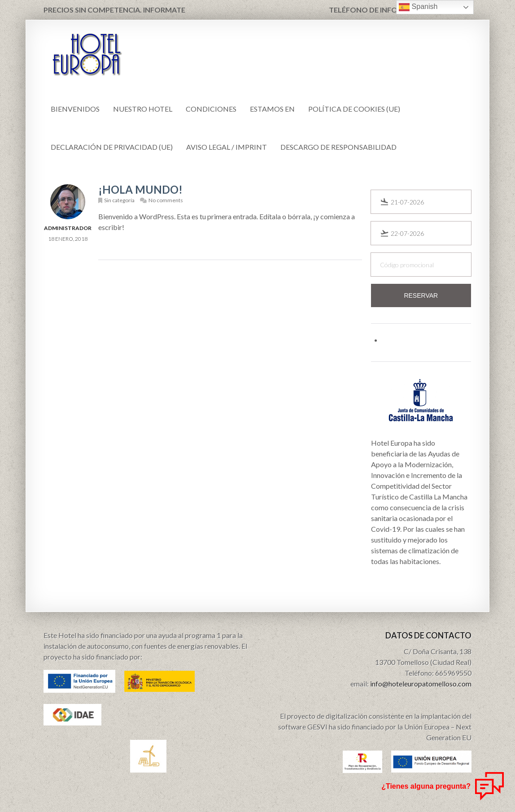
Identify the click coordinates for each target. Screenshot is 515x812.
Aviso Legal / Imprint (227, 147)
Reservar (421, 295)
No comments (166, 200)
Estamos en (272, 109)
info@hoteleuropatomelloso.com (421, 684)
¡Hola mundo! (140, 189)
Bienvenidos (75, 109)
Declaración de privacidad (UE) (112, 147)
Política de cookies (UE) (354, 109)
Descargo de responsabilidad (338, 147)
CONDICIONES (211, 109)
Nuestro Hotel (143, 109)
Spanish (418, 7)
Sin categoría (119, 200)
